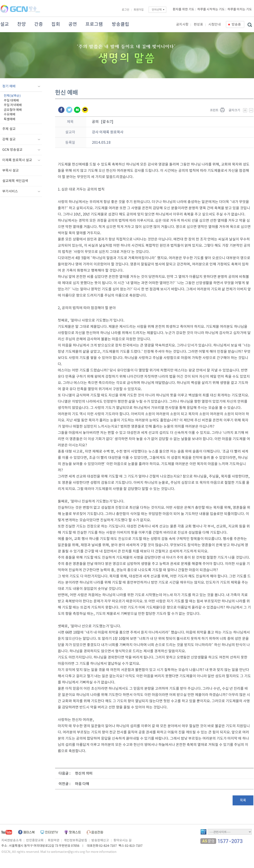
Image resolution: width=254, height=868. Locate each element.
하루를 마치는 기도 (240, 9)
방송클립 (121, 24)
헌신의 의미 (84, 774)
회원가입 (139, 10)
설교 (5, 24)
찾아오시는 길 (123, 840)
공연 (73, 24)
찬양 (22, 24)
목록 (243, 800)
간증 (39, 24)
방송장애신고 (100, 840)
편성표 (198, 25)
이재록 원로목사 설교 (17, 160)
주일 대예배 (11, 101)
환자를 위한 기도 (184, 9)
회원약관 (54, 840)
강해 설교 (9, 139)
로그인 (126, 10)
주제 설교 (9, 129)
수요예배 (10, 115)
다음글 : (65, 774)
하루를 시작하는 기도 (211, 9)
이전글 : (65, 784)
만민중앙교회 (35, 840)
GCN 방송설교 (12, 150)
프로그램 (94, 24)
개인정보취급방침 (75, 840)
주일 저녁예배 (13, 105)
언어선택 (157, 10)
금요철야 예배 (13, 110)
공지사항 (182, 25)
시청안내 (215, 25)
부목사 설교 (10, 171)
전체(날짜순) (12, 96)
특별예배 (10, 119)
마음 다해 (82, 784)
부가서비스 (10, 191)
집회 (56, 24)
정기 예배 (9, 86)
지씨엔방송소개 (11, 840)
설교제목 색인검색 (15, 181)
